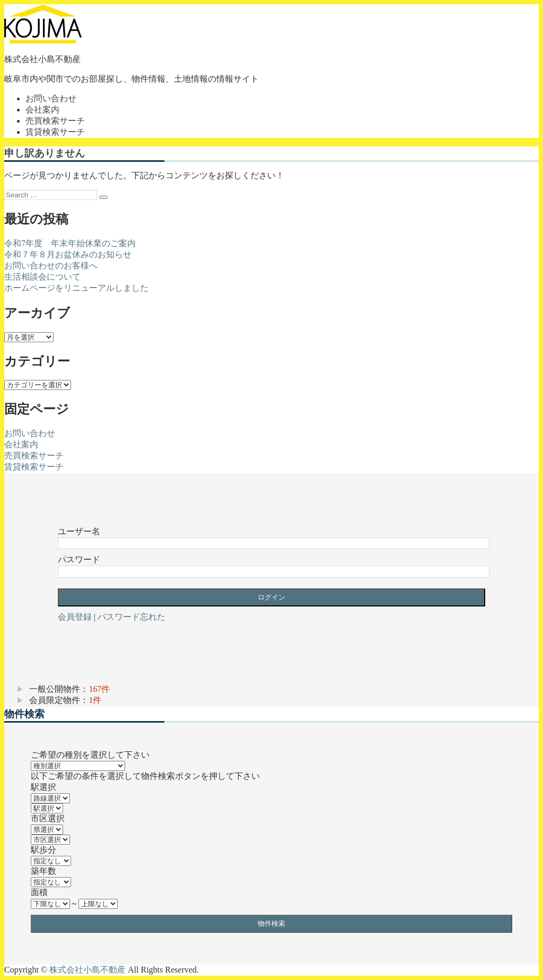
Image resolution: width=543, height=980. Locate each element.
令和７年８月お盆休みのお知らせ (68, 254)
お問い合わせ (51, 98)
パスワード (79, 560)
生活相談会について (42, 277)
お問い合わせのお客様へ (51, 266)
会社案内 (42, 110)
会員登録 (75, 617)
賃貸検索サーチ (55, 132)
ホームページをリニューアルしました (76, 288)
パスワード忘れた (132, 617)
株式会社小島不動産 (42, 59)
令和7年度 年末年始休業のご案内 (70, 243)
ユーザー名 (79, 531)
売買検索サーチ (55, 121)
